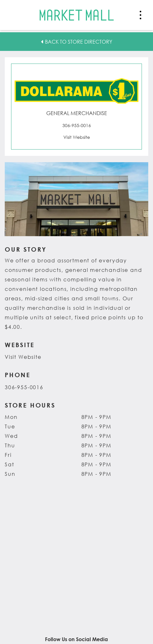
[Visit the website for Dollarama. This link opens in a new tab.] (76, 137)
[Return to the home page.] (77, 14)
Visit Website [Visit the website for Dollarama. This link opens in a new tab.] (23, 357)
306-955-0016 (24, 387)
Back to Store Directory (77, 42)
